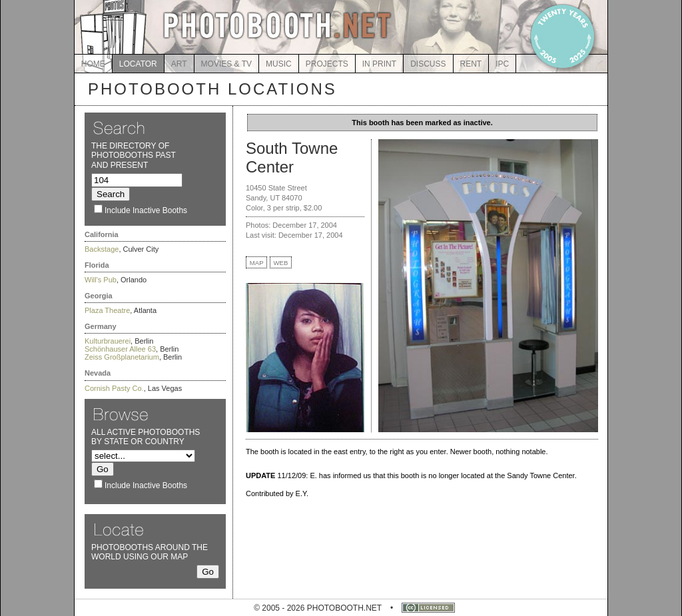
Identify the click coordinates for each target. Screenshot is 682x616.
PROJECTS (327, 64)
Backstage (102, 249)
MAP (257, 263)
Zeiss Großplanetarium (122, 357)
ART (179, 64)
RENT (471, 64)
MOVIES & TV (226, 64)
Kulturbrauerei (108, 341)
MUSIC (279, 64)
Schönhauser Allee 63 (120, 349)
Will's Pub (101, 280)
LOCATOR (138, 64)
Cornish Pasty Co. (114, 388)
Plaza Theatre (107, 310)
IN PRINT (379, 64)
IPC (502, 64)
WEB (281, 263)
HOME (93, 64)
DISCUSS (428, 64)
